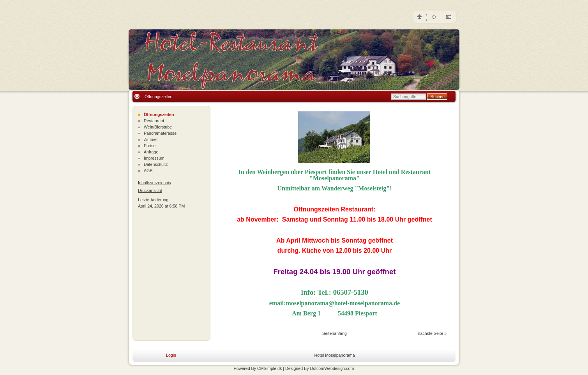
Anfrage (151, 152)
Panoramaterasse (160, 133)
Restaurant (154, 121)
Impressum (154, 158)
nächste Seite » (432, 333)
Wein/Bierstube (158, 127)
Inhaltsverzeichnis (155, 183)
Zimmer (151, 139)
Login (171, 355)
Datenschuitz (156, 164)
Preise (150, 146)
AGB (148, 171)
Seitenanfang (335, 333)
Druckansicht (150, 190)
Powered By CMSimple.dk (258, 368)
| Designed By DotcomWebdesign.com (318, 368)
